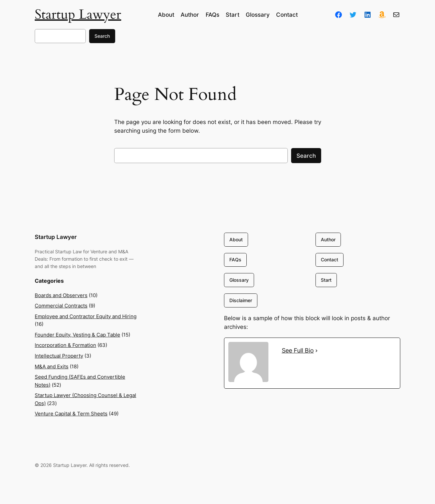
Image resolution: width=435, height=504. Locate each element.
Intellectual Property (59, 356)
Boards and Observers (61, 295)
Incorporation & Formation (65, 345)
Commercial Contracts (61, 306)
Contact (329, 260)
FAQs (235, 260)
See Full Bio (298, 350)
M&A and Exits (52, 366)
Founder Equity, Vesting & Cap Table (77, 335)
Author (328, 239)
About (236, 239)
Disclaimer (241, 300)
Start (326, 280)
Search (102, 36)
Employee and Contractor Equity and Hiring (86, 316)
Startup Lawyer (78, 15)
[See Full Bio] (316, 351)
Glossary (239, 280)
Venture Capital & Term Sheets (71, 414)
